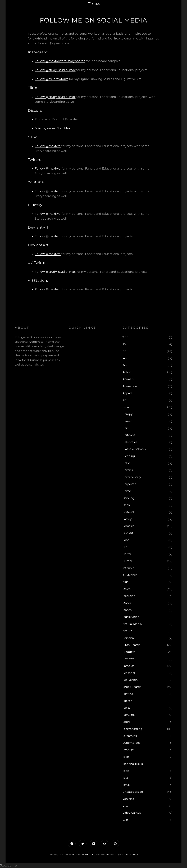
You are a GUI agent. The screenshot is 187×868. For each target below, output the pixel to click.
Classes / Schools (134, 449)
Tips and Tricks (133, 764)
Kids (125, 582)
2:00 (125, 337)
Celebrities (130, 442)
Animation (130, 386)
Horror (127, 554)
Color (126, 463)
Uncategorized (133, 792)
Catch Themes (129, 854)
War (125, 820)
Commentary (132, 477)
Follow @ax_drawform (52, 79)
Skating (128, 694)
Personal (128, 638)
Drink (126, 505)
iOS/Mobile (130, 575)
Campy (127, 414)
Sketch (127, 701)
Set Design (130, 680)
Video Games (132, 813)
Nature (127, 631)
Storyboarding (132, 729)
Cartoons (129, 435)
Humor (127, 561)
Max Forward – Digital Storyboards (94, 854)
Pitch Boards (131, 645)
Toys (126, 778)
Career (127, 421)
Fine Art (128, 533)
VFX (125, 806)
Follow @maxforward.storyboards (60, 61)
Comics (128, 470)
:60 (125, 365)
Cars (126, 428)
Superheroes (131, 743)
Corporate (129, 484)
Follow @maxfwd (48, 146)
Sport (126, 722)
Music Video (131, 617)
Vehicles (128, 799)
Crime (127, 491)
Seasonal (129, 673)
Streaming (130, 736)
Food (126, 540)
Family (127, 519)
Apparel (128, 393)
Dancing (128, 498)
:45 (124, 358)
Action (127, 372)
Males (126, 589)
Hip (125, 547)
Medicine (129, 596)
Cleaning (129, 456)
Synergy (128, 750)
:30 (124, 351)
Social (126, 708)
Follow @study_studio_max (55, 70)
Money (127, 610)
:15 (124, 344)
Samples (128, 666)
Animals (128, 379)
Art (125, 400)
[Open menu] (93, 4)
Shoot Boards (132, 687)
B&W (126, 407)
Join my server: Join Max (53, 128)
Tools (126, 771)
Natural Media (132, 624)
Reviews (128, 659)
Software (129, 715)
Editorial (128, 512)
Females (128, 526)
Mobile (127, 603)
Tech (126, 757)
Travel (126, 785)
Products (129, 652)
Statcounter (9, 865)
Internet (128, 568)
